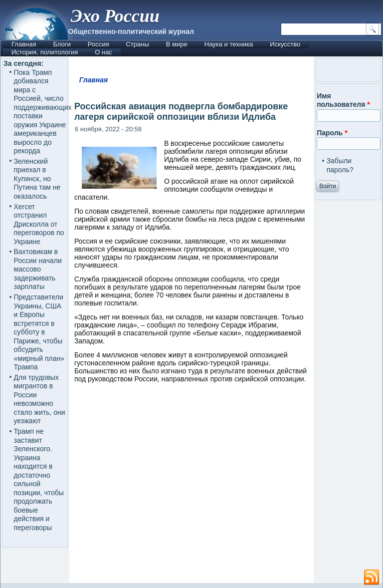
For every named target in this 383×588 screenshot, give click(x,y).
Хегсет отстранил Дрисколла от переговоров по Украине (39, 224)
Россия (98, 44)
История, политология (45, 52)
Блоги (62, 44)
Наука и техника (229, 44)
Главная (24, 44)
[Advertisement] (226, 488)
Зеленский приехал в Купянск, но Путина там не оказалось (37, 179)
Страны (137, 44)
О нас (103, 52)
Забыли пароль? (340, 165)
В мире (177, 44)
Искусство (285, 44)
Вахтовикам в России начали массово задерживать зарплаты (38, 269)
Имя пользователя (343, 100)
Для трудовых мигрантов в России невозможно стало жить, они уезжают (40, 399)
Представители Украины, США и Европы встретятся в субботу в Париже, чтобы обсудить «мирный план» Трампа (39, 332)
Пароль (332, 133)
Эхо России (115, 16)
